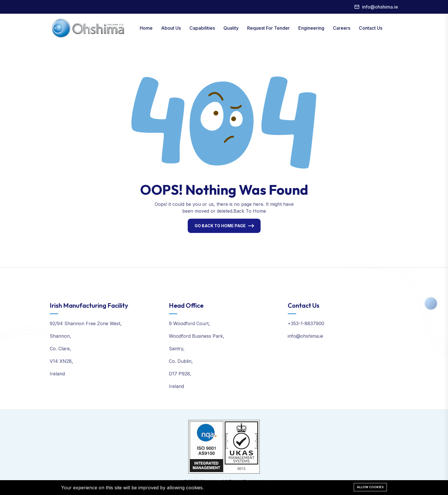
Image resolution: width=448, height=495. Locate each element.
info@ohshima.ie (380, 7)
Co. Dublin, (181, 361)
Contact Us (371, 28)
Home (146, 28)
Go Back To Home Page (220, 226)
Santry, (177, 349)
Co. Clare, (60, 349)
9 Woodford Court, (189, 323)
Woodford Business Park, (197, 336)
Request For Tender (268, 28)
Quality (231, 28)
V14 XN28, (61, 361)
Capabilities (202, 28)
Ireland (57, 374)
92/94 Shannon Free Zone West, (86, 323)
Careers (342, 28)
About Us (171, 28)
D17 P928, (180, 374)
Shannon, (60, 336)
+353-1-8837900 (306, 323)
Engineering (311, 28)
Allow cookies (370, 487)
